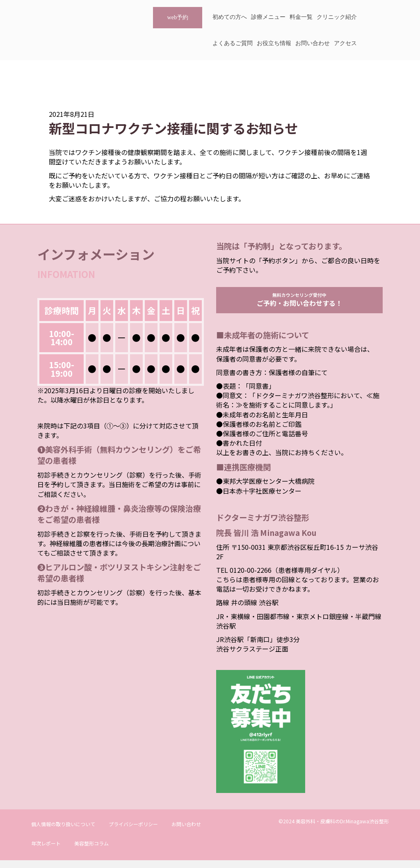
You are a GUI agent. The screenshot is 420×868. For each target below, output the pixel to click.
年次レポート (46, 851)
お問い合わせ (313, 43)
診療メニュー (268, 17)
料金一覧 (301, 17)
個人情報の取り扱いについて (63, 832)
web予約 (178, 17)
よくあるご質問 (233, 43)
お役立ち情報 (274, 43)
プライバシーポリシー (133, 832)
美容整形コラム (91, 851)
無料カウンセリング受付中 (299, 303)
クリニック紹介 (337, 17)
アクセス (345, 43)
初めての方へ (230, 17)
